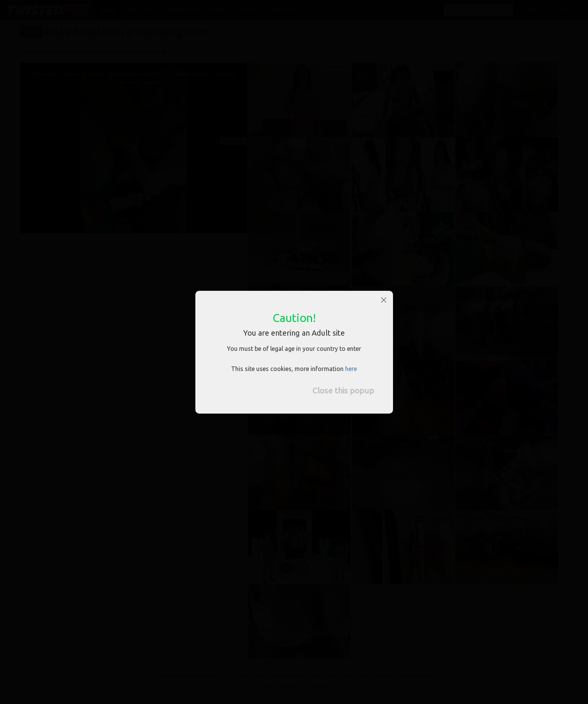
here (351, 369)
